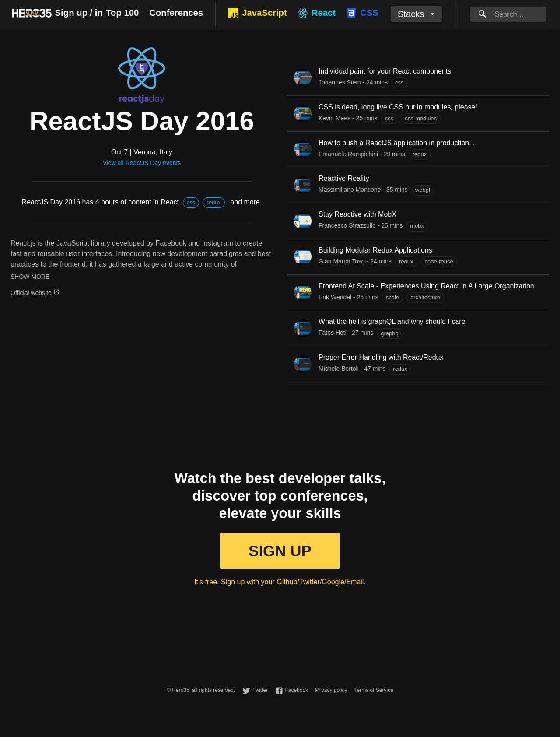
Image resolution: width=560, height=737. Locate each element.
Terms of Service (373, 690)
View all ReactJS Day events (142, 163)
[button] (191, 203)
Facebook (296, 690)
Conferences (176, 13)
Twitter (260, 690)
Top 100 (122, 13)
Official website (35, 293)
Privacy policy (331, 690)
